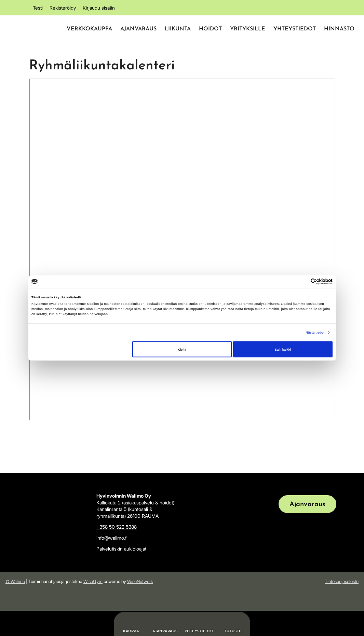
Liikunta (178, 29)
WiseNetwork (140, 581)
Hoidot (210, 29)
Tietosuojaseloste (342, 581)
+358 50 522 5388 (117, 527)
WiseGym (93, 581)
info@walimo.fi (112, 538)
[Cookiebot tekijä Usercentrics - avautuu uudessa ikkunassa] (303, 281)
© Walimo (15, 581)
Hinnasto (339, 29)
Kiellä (182, 349)
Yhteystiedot (295, 29)
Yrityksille (248, 29)
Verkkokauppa (89, 29)
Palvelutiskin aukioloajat (121, 549)
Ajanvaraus (138, 29)
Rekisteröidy (63, 8)
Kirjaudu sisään (99, 8)
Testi (38, 8)
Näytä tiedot (315, 333)
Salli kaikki (283, 349)
